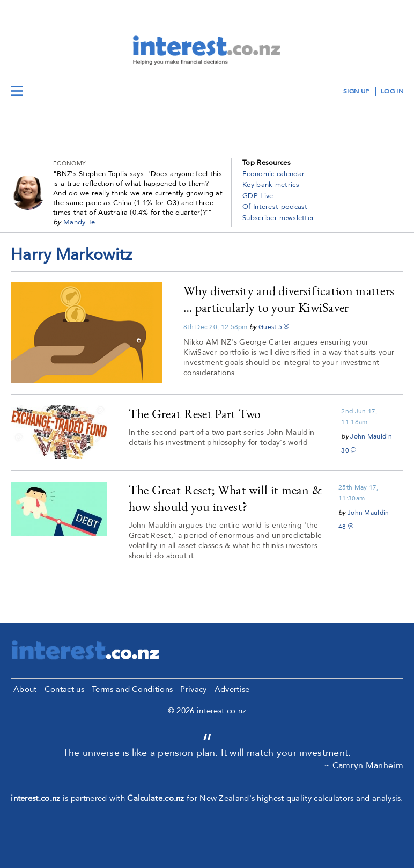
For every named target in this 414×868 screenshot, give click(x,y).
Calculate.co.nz (156, 798)
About (25, 689)
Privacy (193, 689)
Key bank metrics (271, 185)
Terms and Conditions (132, 689)
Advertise (232, 689)
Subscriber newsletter (278, 218)
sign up (356, 91)
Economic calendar (273, 174)
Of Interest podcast (275, 207)
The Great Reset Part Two (195, 414)
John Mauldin (371, 436)
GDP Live (258, 196)
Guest (268, 327)
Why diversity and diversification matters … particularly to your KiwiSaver (289, 299)
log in (392, 91)
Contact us (64, 689)
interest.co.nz (35, 798)
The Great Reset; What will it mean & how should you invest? (226, 498)
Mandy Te (79, 222)
